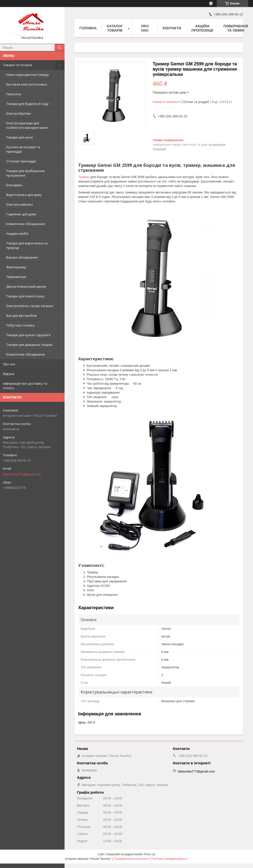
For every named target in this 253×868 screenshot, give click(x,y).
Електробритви (18, 113)
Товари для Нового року (25, 296)
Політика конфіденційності (170, 859)
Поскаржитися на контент (131, 859)
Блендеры (14, 185)
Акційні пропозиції (202, 28)
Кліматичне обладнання (25, 224)
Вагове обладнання (22, 257)
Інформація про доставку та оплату (25, 386)
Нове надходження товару (28, 75)
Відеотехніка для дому (24, 195)
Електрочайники (19, 204)
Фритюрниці (16, 267)
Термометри (16, 277)
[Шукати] (60, 47)
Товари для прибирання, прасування (26, 173)
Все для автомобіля (21, 316)
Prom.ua (150, 854)
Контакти (172, 28)
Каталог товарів (115, 28)
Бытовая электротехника (27, 84)
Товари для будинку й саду (27, 104)
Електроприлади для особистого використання (27, 125)
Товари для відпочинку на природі (27, 245)
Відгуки (9, 374)
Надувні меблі (17, 233)
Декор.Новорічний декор (26, 286)
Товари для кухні (19, 137)
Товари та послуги (18, 65)
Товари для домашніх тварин (29, 345)
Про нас (9, 364)
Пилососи (14, 94)
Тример (84, 177)
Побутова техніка (20, 325)
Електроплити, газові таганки (30, 306)
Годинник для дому (21, 214)
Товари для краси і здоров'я (28, 335)
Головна (88, 28)
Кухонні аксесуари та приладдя (23, 149)
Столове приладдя (21, 161)
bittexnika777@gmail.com (22, 474)
